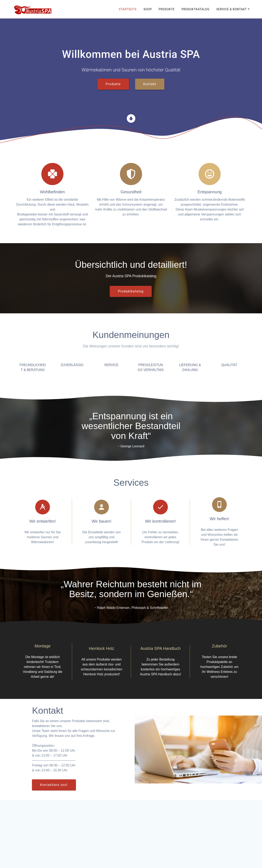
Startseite (128, 9)
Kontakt (150, 84)
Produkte (167, 9)
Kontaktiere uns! (54, 785)
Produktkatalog (196, 9)
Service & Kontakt (232, 9)
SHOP (148, 9)
